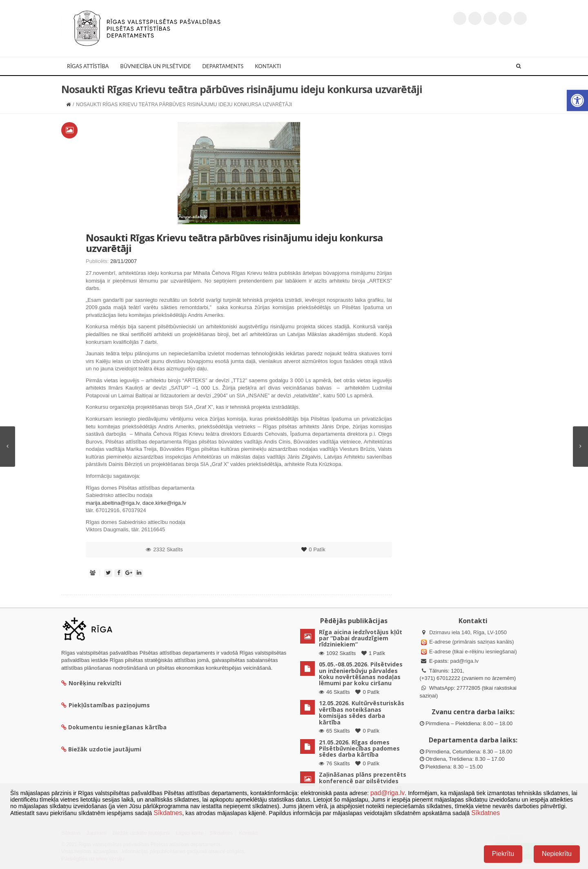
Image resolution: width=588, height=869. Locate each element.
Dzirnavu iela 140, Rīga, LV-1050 (468, 632)
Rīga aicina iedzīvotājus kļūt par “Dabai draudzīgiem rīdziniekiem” (361, 638)
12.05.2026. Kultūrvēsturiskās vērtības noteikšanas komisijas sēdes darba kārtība (362, 712)
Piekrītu (503, 854)
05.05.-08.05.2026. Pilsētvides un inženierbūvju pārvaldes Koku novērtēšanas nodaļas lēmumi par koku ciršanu (361, 674)
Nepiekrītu (557, 854)
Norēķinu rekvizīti (91, 683)
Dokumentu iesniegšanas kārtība (117, 727)
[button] (577, 100)
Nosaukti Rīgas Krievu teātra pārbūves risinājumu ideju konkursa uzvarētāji (234, 243)
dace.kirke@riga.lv (164, 503)
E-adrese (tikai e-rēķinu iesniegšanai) (472, 652)
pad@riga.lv (464, 661)
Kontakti (268, 66)
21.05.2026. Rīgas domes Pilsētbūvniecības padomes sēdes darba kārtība (359, 749)
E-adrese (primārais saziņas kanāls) (471, 642)
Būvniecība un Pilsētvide (155, 66)
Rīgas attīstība (88, 66)
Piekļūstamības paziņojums (106, 705)
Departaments (223, 66)
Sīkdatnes (168, 813)
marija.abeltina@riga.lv (112, 503)
